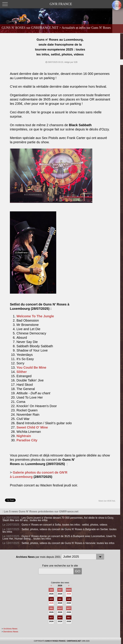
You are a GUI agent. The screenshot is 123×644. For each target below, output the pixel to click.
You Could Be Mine (31, 367)
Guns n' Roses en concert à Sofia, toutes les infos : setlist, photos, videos (64, 525)
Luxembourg (23, 477)
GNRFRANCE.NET (74, 641)
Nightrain (24, 436)
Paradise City (27, 440)
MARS (69, 590)
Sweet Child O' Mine (32, 427)
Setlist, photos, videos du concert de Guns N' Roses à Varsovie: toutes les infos (68, 543)
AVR (51, 599)
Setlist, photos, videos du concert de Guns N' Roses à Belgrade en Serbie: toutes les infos (59, 530)
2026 (69, 594)
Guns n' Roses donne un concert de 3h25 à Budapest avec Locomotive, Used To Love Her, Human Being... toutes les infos (59, 537)
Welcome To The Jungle (35, 316)
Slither (22, 372)
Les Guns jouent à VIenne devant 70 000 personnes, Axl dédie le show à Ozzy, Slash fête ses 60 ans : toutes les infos (58, 519)
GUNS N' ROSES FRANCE (55, 641)
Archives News (10, 629)
